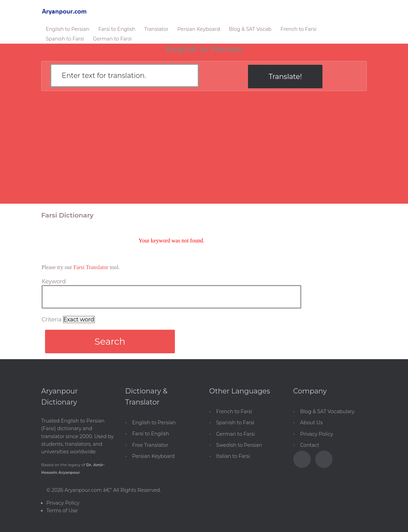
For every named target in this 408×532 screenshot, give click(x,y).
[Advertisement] (204, 151)
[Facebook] (302, 459)
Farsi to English (117, 29)
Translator (156, 29)
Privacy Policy (317, 434)
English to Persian (68, 29)
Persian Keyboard (199, 29)
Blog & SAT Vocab (250, 29)
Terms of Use (62, 511)
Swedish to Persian (239, 445)
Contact (310, 445)
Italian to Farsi (233, 456)
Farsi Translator (91, 267)
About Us (312, 423)
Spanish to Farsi (65, 39)
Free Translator (150, 445)
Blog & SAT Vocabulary (327, 411)
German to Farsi (112, 39)
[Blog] (324, 459)
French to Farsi (299, 29)
